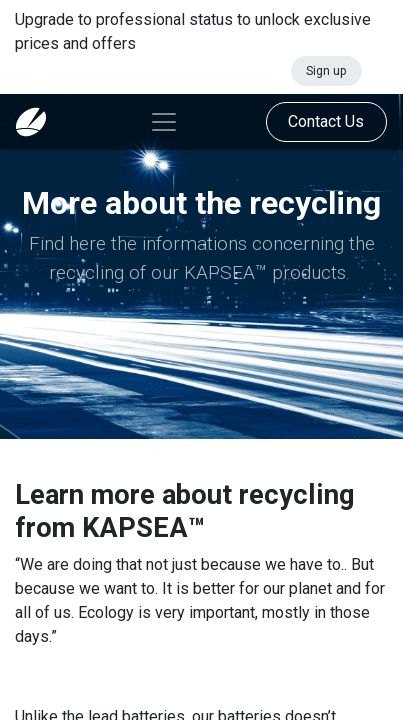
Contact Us (326, 121)
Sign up (326, 71)
